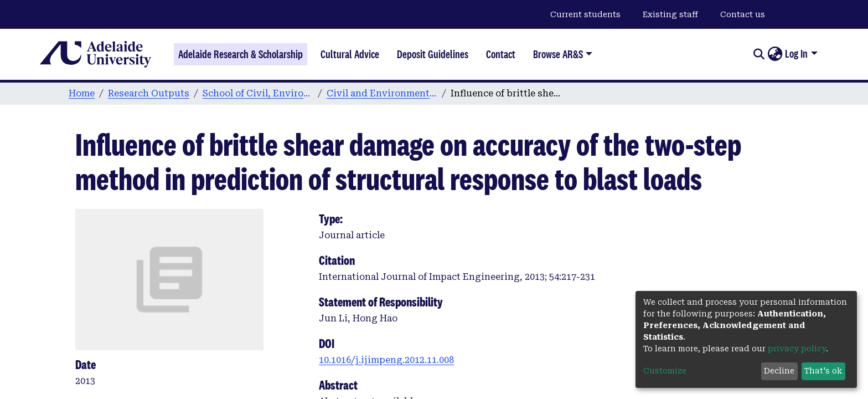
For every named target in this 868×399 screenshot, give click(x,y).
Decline (779, 371)
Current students (585, 14)
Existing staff (670, 14)
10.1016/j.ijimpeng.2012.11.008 (386, 360)
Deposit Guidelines (433, 54)
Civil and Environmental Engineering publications (382, 93)
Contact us (743, 14)
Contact (501, 54)
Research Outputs (149, 93)
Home (82, 93)
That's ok (823, 371)
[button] (775, 54)
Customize (665, 371)
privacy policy (797, 349)
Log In (796, 54)
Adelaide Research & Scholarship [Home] (241, 54)
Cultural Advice (350, 54)
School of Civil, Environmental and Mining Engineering (258, 93)
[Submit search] (759, 54)
